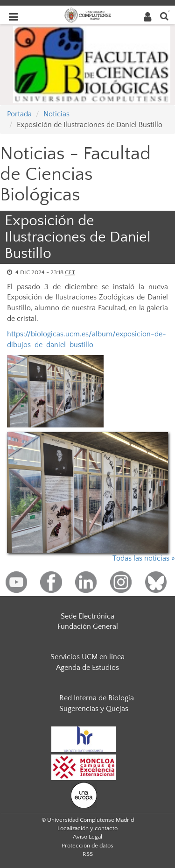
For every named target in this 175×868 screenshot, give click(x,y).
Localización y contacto (87, 828)
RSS (88, 854)
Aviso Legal (87, 837)
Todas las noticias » (144, 558)
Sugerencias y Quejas (94, 709)
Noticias (56, 114)
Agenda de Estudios (87, 668)
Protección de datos (87, 846)
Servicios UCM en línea (87, 657)
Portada (19, 114)
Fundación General (88, 626)
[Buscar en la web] (164, 16)
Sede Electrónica (87, 616)
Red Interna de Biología (97, 698)
